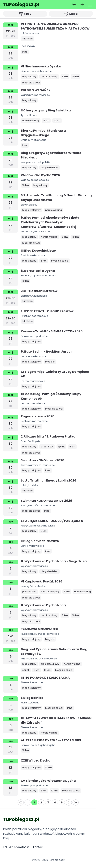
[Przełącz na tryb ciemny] (74, 5)
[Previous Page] (27, 802)
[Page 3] (48, 802)
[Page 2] (41, 802)
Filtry (25, 14)
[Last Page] (76, 802)
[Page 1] (34, 802)
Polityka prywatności (17, 847)
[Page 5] (62, 802)
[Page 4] (55, 802)
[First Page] (21, 802)
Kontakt (38, 847)
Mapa (71, 14)
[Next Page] (69, 802)
